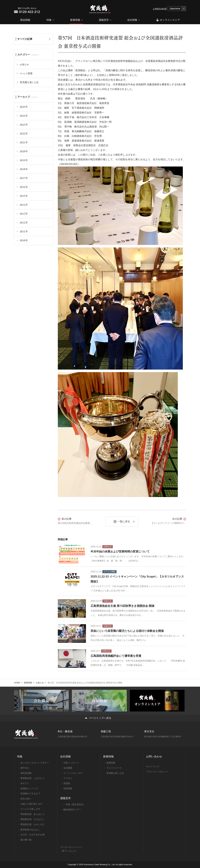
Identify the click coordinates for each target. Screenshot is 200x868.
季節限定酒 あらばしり (32, 814)
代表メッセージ (71, 763)
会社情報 (132, 20)
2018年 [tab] (24, 169)
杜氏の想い (26, 799)
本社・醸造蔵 (65, 731)
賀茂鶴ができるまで (30, 793)
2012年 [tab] (24, 223)
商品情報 (25, 20)
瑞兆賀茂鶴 (26, 773)
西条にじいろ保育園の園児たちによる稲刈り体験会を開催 (127, 631)
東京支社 (149, 731)
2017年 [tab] (24, 178)
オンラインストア (168, 20)
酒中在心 (25, 768)
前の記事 (67, 519)
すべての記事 (25, 39)
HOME (17, 683)
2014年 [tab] (24, 205)
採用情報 (68, 788)
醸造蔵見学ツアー (72, 810)
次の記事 (177, 519)
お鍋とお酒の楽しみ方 (31, 804)
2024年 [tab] (24, 116)
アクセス (68, 778)
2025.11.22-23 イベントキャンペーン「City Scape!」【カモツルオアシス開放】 (137, 579)
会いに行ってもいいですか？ (35, 763)
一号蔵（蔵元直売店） (74, 804)
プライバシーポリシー (157, 772)
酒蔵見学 (104, 20)
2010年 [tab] (24, 240)
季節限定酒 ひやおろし (32, 819)
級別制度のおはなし (30, 830)
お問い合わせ (154, 757)
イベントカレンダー (73, 773)
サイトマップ (153, 766)
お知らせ (24, 64)
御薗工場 (106, 731)
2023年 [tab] (24, 125)
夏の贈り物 (26, 840)
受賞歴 (67, 783)
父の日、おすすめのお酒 (32, 835)
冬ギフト (25, 783)
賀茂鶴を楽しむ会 (29, 82)
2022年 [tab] (24, 133)
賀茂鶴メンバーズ (29, 788)
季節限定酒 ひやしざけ (32, 824)
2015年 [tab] (24, 196)
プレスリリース (114, 768)
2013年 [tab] (24, 214)
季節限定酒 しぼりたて (32, 778)
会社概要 (68, 768)
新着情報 (75, 20)
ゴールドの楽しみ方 (30, 809)
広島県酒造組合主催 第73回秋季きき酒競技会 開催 (122, 606)
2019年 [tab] (24, 160)
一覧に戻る (124, 521)
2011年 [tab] (24, 231)
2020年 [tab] (24, 151)
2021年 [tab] (24, 142)
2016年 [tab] (24, 187)
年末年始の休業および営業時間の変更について (120, 552)
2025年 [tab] (24, 107)
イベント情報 (26, 73)
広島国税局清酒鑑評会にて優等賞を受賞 (116, 656)
